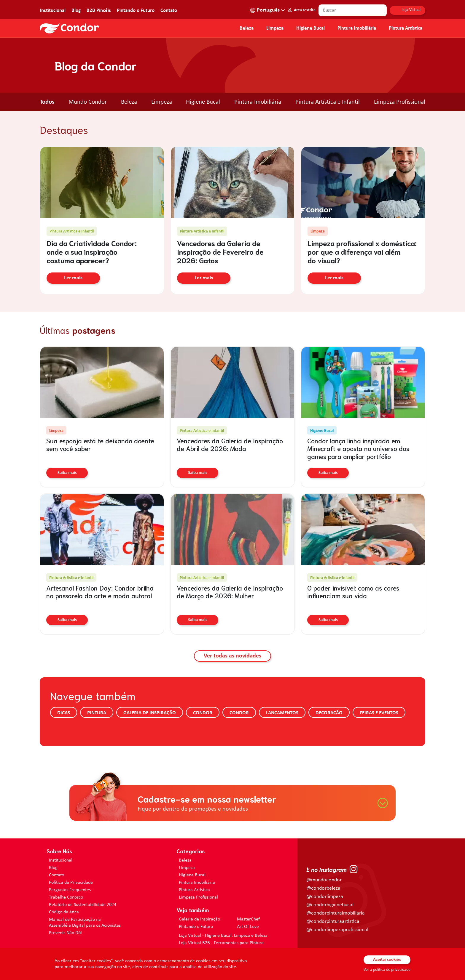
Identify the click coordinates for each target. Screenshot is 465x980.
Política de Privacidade (71, 883)
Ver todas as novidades (232, 656)
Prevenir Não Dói (65, 933)
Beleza (247, 28)
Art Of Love (248, 927)
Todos (47, 102)
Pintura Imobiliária (357, 28)
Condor (203, 713)
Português (268, 10)
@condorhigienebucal (330, 905)
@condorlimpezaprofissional (337, 930)
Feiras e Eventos (379, 713)
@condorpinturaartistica (333, 922)
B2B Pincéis (99, 11)
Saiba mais (67, 473)
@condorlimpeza (325, 897)
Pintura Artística (406, 28)
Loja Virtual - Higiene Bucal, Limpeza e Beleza (223, 936)
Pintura (97, 713)
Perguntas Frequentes (70, 890)
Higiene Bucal (310, 28)
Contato (169, 11)
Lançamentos (282, 713)
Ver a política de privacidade (387, 970)
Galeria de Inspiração (150, 713)
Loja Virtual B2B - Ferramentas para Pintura (221, 943)
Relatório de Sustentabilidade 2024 (83, 905)
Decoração (329, 713)
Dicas (64, 713)
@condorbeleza (323, 888)
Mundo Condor (88, 102)
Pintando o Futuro (136, 11)
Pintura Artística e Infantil (328, 102)
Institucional (53, 11)
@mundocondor (324, 880)
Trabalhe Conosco (66, 897)
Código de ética (64, 912)
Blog (76, 11)
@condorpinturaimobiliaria (336, 913)
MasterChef (248, 919)
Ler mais (73, 279)
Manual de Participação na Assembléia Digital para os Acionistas (85, 923)
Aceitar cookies (387, 960)
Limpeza (162, 102)
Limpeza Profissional (400, 102)
